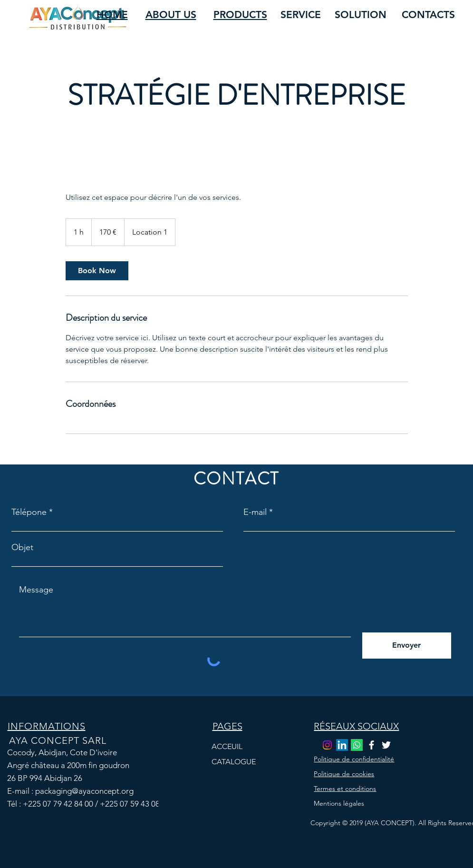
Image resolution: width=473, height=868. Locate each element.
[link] (97, 271)
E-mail (255, 512)
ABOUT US (171, 15)
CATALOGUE (234, 762)
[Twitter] (386, 745)
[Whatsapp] (357, 745)
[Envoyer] (407, 646)
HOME (112, 15)
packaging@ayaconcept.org (84, 791)
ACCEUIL (227, 746)
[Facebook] (372, 745)
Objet (22, 547)
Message (36, 590)
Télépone (29, 512)
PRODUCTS (240, 15)
